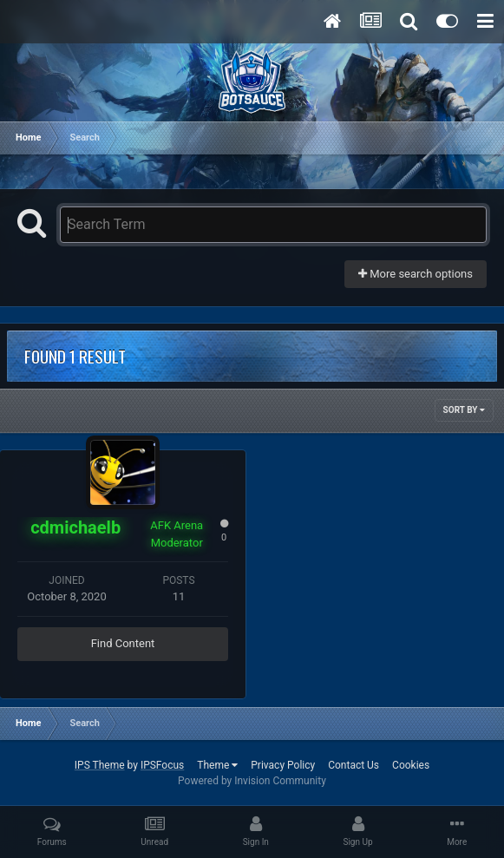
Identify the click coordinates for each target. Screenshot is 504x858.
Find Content (123, 643)
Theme (217, 765)
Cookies (411, 765)
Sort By (464, 410)
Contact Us (353, 765)
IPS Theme (100, 765)
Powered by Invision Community (252, 781)
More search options (416, 274)
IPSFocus (162, 765)
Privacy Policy (283, 765)
